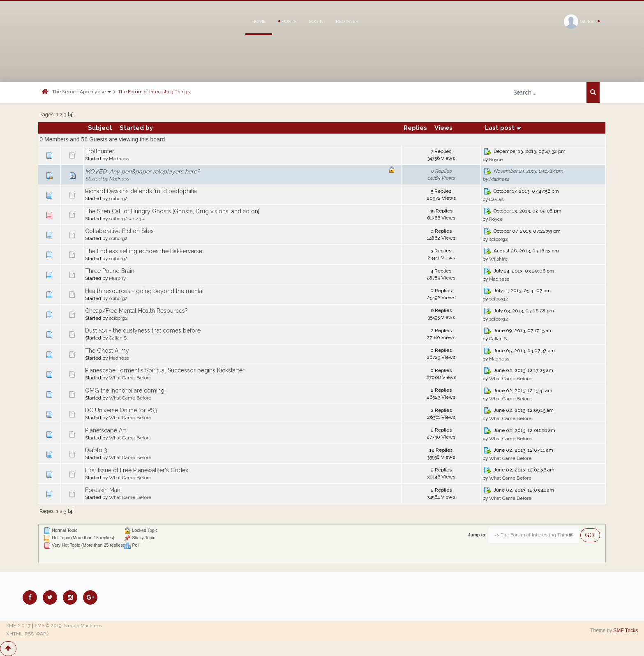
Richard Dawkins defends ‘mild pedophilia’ (141, 191)
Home (259, 21)
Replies (415, 128)
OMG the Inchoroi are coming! (125, 390)
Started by (136, 128)
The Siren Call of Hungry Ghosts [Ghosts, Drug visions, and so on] (172, 211)
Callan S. (118, 338)
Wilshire (498, 259)
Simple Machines (83, 626)
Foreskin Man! (103, 490)
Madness (119, 159)
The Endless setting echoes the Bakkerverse (144, 251)
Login (316, 21)
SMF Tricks (626, 631)
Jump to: (477, 535)
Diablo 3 (96, 450)
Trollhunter (100, 151)
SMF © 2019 (48, 626)
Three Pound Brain (110, 271)
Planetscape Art (106, 430)
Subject (100, 128)
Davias (496, 199)
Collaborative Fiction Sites (119, 231)
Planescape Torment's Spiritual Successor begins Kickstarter (165, 370)
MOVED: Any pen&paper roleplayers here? (142, 171)
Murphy (117, 278)
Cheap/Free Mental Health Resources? (136, 311)
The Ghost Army (107, 351)
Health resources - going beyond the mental (144, 291)
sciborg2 (118, 199)
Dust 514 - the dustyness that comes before (143, 330)
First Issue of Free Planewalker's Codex (137, 470)
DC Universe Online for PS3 (121, 410)
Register (347, 21)
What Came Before (130, 378)
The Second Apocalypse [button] (82, 92)
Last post (503, 128)
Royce (496, 159)
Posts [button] (287, 21)
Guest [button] (582, 22)
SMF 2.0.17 (18, 626)
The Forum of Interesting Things (154, 92)
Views (443, 128)
